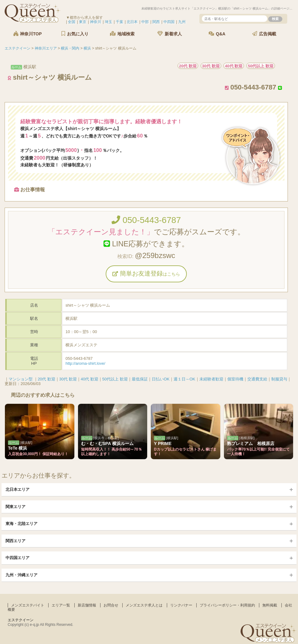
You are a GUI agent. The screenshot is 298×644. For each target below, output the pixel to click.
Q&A (217, 34)
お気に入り (75, 34)
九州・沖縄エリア (22, 575)
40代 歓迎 (90, 379)
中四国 (169, 22)
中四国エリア (18, 558)
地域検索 (122, 34)
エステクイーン (21, 620)
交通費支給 (257, 379)
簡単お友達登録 (146, 273)
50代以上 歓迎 (115, 379)
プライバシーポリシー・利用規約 (227, 605)
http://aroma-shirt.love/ (85, 363)
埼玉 (108, 22)
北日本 (132, 22)
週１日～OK (184, 379)
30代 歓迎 (68, 379)
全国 (72, 22)
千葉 (120, 22)
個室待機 (235, 379)
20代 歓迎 (47, 379)
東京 (83, 22)
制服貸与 (279, 379)
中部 (145, 22)
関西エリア (16, 541)
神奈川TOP (27, 34)
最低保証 (140, 379)
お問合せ (111, 605)
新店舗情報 (87, 605)
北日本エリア (18, 489)
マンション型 (21, 379)
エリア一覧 (61, 605)
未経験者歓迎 (211, 379)
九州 (182, 22)
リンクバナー (181, 605)
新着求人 (170, 34)
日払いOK (161, 379)
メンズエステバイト (28, 605)
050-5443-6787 (146, 220)
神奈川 (96, 22)
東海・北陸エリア (22, 524)
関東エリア (16, 507)
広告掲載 (264, 34)
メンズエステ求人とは (144, 605)
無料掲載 (270, 605)
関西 (156, 22)
